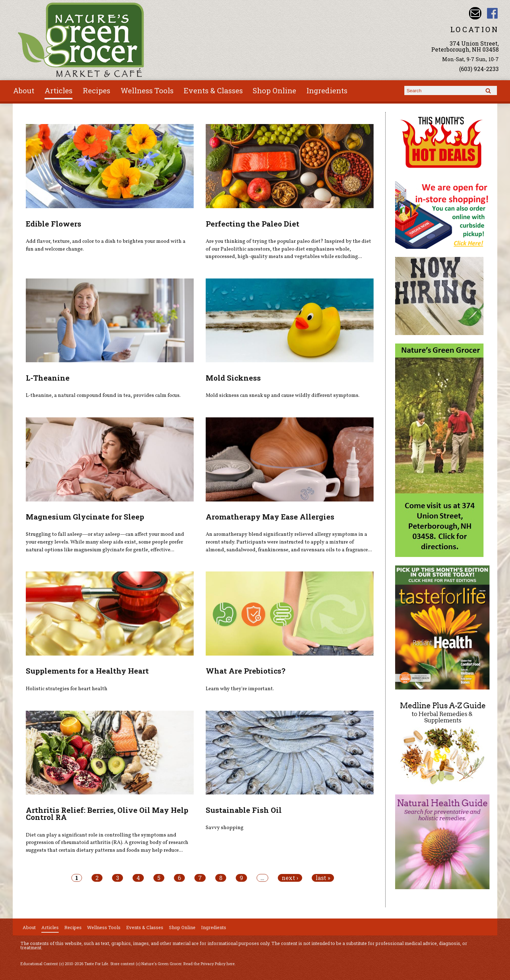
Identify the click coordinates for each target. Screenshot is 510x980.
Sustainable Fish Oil (244, 810)
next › (290, 878)
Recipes (96, 90)
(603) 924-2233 (479, 69)
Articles (58, 90)
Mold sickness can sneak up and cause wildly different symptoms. (283, 395)
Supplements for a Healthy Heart (87, 671)
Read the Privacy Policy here (209, 964)
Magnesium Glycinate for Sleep (85, 517)
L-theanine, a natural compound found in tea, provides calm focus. (103, 395)
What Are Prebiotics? (245, 671)
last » (323, 878)
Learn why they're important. (240, 689)
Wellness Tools (147, 90)
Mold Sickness (233, 378)
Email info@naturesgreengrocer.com (475, 13)
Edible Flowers (54, 224)
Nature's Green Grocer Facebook (493, 13)
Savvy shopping (225, 828)
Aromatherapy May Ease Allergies (270, 517)
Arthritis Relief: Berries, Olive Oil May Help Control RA (107, 814)
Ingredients (327, 90)
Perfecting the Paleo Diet (253, 224)
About (24, 90)
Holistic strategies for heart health (67, 689)
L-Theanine (48, 378)
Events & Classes (213, 90)
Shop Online (274, 90)
